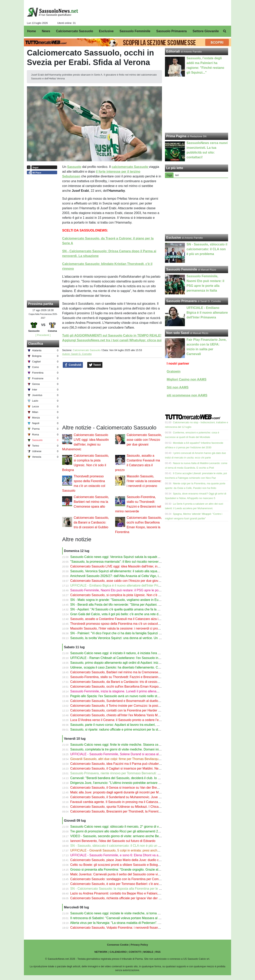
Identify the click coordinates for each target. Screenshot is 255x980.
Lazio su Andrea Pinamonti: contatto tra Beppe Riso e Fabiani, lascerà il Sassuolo (128, 893)
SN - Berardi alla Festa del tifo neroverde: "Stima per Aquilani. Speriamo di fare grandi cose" (135, 605)
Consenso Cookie (118, 945)
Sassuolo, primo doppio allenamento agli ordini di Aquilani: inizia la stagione (124, 663)
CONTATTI (135, 952)
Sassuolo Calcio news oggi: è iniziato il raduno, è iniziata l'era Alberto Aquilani (125, 653)
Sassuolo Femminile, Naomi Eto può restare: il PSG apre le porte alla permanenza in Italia (134, 590)
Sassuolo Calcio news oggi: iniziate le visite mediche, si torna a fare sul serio (124, 913)
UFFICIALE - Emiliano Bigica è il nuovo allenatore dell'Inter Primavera (120, 585)
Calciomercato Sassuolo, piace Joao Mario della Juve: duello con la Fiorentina (126, 860)
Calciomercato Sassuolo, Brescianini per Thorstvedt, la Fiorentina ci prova (123, 811)
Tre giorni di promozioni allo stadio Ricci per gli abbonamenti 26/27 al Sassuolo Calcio (131, 831)
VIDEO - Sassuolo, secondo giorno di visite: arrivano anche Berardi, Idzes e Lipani (128, 836)
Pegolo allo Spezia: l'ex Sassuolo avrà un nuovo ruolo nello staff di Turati (122, 696)
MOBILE (148, 952)
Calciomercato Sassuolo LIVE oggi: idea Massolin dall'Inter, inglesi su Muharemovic (129, 566)
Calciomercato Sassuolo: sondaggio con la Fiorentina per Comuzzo (118, 879)
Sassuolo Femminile (182, 269)
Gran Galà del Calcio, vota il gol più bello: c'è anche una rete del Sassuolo (123, 614)
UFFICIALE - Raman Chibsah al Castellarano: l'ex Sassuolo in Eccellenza (122, 658)
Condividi (73, 365)
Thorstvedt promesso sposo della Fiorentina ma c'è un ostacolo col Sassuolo (124, 624)
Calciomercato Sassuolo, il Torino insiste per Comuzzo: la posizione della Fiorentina (129, 706)
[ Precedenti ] (43, 335)
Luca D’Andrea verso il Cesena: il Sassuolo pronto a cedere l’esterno (119, 720)
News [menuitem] (46, 31)
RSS (158, 952)
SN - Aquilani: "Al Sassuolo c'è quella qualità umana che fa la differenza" (121, 609)
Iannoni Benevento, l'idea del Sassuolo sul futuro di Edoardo (113, 841)
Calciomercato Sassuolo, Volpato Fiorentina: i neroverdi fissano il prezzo (121, 928)
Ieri (177, 175)
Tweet (95, 365)
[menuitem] (225, 31)
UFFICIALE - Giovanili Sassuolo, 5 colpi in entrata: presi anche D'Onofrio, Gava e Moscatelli (135, 850)
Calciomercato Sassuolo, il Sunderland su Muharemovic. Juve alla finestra (123, 797)
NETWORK (101, 952)
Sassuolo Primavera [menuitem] (171, 31)
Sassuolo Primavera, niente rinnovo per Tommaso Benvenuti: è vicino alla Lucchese (130, 773)
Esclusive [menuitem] (106, 31)
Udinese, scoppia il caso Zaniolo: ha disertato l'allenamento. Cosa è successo (125, 667)
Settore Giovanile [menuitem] (206, 31)
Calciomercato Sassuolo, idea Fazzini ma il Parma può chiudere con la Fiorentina (128, 764)
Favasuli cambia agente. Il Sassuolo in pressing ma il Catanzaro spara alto (123, 802)
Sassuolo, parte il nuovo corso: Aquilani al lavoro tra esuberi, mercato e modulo (126, 725)
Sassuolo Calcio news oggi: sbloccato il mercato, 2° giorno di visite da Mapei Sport (129, 827)
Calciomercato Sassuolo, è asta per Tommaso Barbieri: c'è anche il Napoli (123, 884)
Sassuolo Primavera (181, 301)
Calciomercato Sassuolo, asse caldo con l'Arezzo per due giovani (144, 440)
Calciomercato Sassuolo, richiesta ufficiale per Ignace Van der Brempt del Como (127, 898)
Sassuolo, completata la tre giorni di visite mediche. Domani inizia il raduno (123, 749)
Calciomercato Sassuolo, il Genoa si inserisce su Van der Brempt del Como (124, 788)
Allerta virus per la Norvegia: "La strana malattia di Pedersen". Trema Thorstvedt (127, 923)
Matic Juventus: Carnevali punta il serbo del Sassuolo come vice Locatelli (122, 874)
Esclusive (174, 238)
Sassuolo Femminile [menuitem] (135, 31)
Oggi (169, 175)
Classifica (36, 344)
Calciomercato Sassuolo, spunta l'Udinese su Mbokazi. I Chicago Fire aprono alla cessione (134, 807)
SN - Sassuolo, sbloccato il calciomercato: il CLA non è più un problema (121, 846)
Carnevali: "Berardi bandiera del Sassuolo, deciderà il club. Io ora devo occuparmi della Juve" (136, 778)
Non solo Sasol (178, 333)
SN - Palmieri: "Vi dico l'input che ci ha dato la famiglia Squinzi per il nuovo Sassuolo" (130, 633)
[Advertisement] (197, 206)
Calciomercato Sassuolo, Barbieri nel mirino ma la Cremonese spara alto (91, 502)
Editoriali (173, 51)
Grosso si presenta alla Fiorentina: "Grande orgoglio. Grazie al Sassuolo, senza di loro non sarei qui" (141, 870)
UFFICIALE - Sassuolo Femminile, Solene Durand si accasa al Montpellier (123, 754)
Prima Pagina (176, 136)
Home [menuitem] (31, 31)
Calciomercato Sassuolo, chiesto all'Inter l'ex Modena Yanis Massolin (119, 715)
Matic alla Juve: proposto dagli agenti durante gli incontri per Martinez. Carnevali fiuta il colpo (136, 792)
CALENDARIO (118, 952)
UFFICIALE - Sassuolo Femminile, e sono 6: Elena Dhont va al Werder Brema (126, 855)
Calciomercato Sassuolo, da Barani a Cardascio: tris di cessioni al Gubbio (91, 522)
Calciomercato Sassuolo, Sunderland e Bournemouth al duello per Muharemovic (127, 701)
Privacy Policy (139, 945)
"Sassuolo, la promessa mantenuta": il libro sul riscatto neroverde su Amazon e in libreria (133, 562)
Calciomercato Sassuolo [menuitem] (75, 31)
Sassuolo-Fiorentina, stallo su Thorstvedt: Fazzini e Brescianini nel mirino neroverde (130, 677)
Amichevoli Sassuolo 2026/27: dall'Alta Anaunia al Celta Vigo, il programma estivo (128, 576)
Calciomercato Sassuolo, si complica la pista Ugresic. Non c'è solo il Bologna (125, 595)
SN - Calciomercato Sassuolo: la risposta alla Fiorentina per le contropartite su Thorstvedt (134, 889)
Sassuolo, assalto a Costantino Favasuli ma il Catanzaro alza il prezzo (120, 619)
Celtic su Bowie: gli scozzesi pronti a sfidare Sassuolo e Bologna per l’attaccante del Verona (135, 865)
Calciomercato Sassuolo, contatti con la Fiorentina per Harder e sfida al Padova (127, 710)
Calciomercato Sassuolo (86, 350)
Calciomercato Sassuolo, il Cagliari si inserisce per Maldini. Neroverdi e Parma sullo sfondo (135, 768)
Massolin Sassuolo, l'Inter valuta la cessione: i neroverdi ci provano (144, 481)
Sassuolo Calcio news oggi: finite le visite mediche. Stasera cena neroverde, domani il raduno (136, 745)
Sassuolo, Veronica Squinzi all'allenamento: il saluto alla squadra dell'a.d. (122, 571)
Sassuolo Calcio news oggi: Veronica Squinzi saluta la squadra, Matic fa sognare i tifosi (132, 557)
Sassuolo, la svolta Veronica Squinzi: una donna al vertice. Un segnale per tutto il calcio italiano (138, 638)
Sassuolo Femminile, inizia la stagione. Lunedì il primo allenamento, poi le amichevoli (130, 691)
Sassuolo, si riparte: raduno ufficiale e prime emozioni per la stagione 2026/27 (125, 729)
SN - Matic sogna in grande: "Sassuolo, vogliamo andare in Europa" (118, 600)
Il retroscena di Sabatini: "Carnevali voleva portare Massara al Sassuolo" (122, 918)
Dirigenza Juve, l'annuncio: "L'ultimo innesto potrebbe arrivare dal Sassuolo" (124, 783)
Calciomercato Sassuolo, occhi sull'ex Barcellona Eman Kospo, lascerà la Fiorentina (130, 687)
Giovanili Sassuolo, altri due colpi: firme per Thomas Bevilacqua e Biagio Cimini (126, 759)
